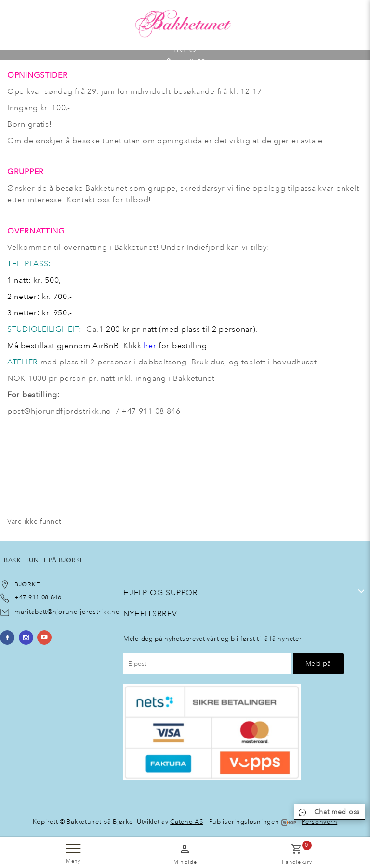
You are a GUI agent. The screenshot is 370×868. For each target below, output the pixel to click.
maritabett (31, 612)
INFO (198, 61)
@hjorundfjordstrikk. (79, 612)
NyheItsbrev (150, 614)
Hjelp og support (163, 592)
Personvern (319, 822)
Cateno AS (186, 822)
